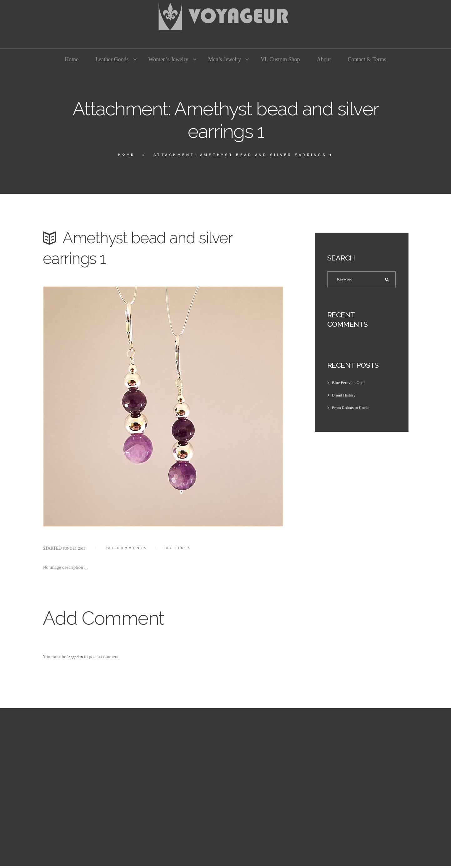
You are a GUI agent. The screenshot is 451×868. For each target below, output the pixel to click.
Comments (134, 548)
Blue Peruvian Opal (350, 384)
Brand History (345, 397)
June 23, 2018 (76, 548)
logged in (76, 657)
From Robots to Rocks (353, 409)
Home (126, 155)
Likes (191, 548)
